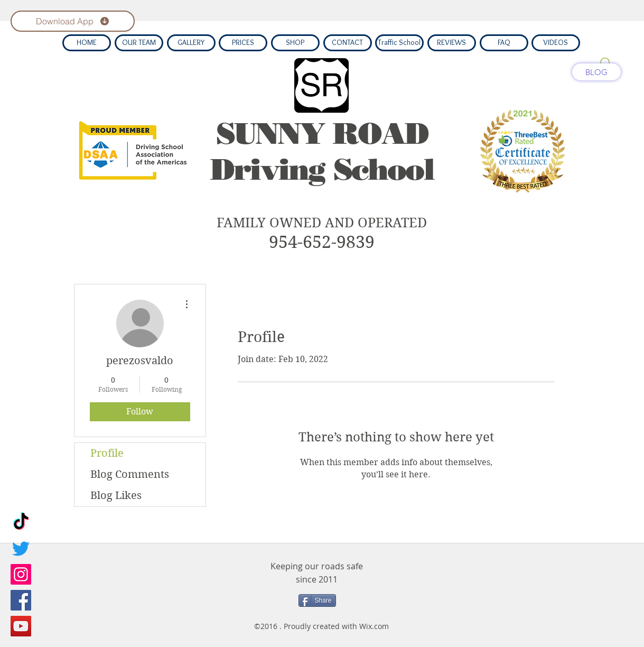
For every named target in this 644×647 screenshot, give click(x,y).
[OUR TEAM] (139, 43)
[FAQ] (504, 43)
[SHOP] (295, 43)
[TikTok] (21, 523)
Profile (107, 453)
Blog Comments (130, 474)
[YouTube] (21, 626)
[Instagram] (21, 574)
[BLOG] (596, 72)
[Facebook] (21, 600)
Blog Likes (116, 496)
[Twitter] (21, 548)
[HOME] (87, 43)
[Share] (317, 600)
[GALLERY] (191, 43)
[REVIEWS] (452, 43)
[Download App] (73, 21)
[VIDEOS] (556, 43)
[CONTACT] (348, 43)
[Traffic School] (399, 43)
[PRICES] (243, 43)
